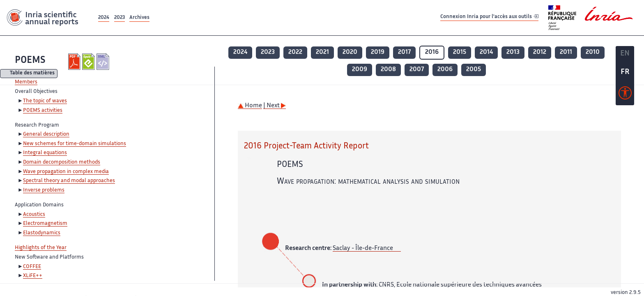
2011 (566, 52)
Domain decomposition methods (62, 162)
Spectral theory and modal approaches (69, 181)
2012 (540, 52)
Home (250, 106)
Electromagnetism (45, 224)
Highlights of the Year (41, 248)
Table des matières (32, 74)
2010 (593, 52)
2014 (486, 52)
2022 (295, 52)
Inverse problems (44, 190)
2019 (378, 52)
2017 (404, 52)
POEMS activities (43, 111)
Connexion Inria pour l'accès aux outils (489, 17)
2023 (120, 18)
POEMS (30, 61)
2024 (104, 18)
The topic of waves (45, 101)
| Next (275, 106)
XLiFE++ (33, 276)
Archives (139, 18)
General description (46, 134)
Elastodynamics (42, 233)
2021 (322, 52)
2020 (350, 52)
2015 (460, 52)
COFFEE (32, 267)
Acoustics (34, 215)
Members (26, 82)
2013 (513, 52)
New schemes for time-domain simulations (75, 144)
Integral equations (45, 153)
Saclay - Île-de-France (363, 249)
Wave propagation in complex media (66, 172)
